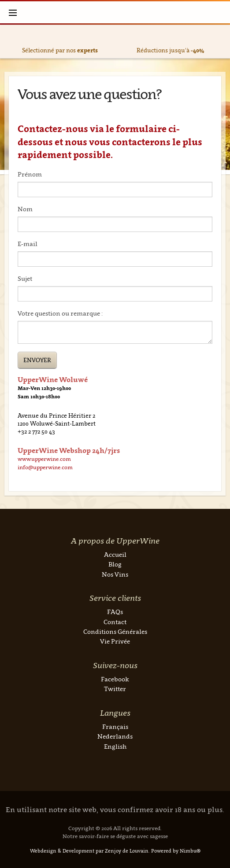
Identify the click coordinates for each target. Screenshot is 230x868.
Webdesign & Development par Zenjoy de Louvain (89, 851)
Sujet (25, 278)
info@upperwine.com (45, 467)
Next (220, 42)
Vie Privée (115, 641)
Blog (115, 564)
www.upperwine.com (44, 459)
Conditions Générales (115, 631)
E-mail (28, 244)
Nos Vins (115, 574)
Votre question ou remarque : (60, 313)
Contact (115, 622)
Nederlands (115, 736)
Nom (25, 209)
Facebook (115, 679)
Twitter (115, 689)
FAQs (115, 612)
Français (115, 726)
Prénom (30, 174)
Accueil (115, 554)
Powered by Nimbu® (176, 851)
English (115, 746)
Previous (10, 42)
